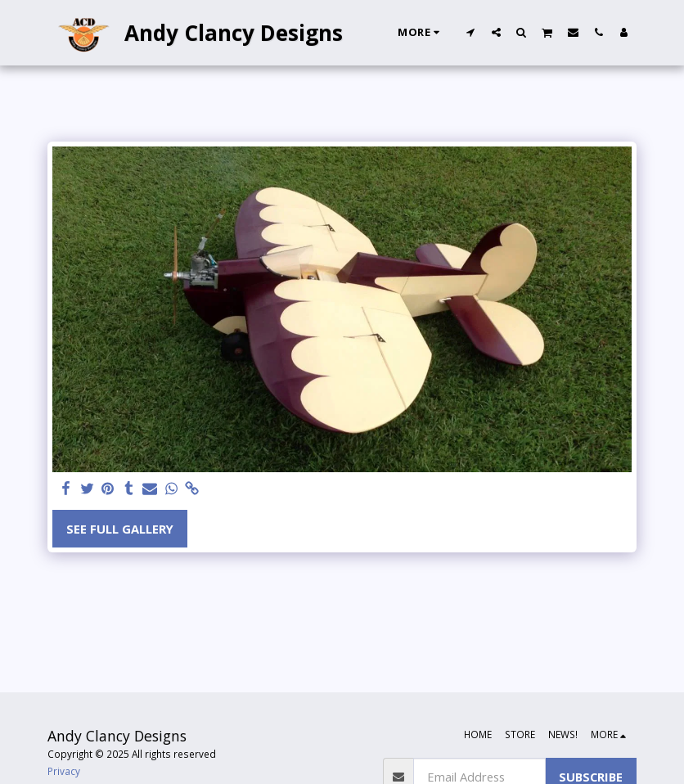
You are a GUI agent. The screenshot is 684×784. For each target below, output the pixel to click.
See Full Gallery (120, 529)
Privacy (64, 771)
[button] (471, 32)
